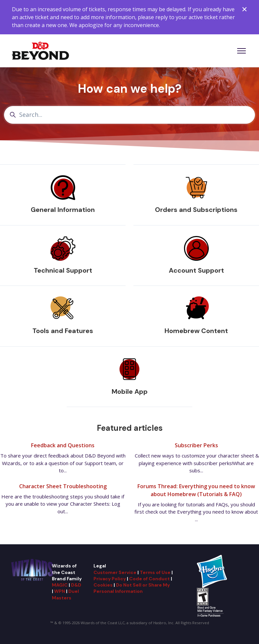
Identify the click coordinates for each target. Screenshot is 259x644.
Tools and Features (63, 331)
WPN (60, 591)
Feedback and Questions (63, 445)
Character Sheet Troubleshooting (63, 486)
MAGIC (60, 585)
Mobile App (130, 391)
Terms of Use (155, 572)
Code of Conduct (149, 579)
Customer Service (115, 572)
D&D (76, 585)
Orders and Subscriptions (196, 210)
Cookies (103, 585)
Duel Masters (65, 594)
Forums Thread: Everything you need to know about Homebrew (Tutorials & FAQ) (196, 490)
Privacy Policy (110, 579)
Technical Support (63, 270)
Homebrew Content (196, 331)
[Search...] (129, 115)
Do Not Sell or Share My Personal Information (132, 588)
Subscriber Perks (196, 445)
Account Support (196, 270)
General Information (63, 210)
